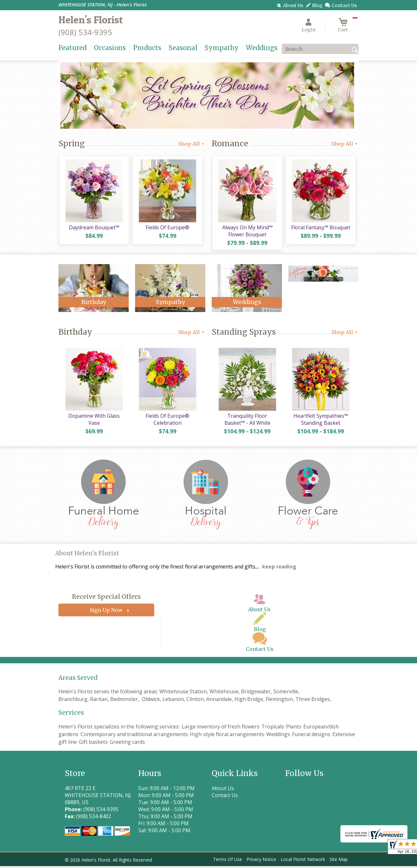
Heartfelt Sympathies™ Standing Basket (320, 421)
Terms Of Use (227, 861)
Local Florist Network (303, 861)
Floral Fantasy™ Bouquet (320, 228)
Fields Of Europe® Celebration (167, 421)
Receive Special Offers (106, 599)
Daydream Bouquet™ (94, 228)
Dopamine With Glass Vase (94, 421)
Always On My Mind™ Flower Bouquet (247, 232)
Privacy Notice (261, 861)
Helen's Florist (91, 20)
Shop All (192, 144)
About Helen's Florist (87, 556)
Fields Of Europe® (167, 228)
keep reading (279, 569)
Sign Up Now (106, 612)
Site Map (339, 861)
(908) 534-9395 (85, 32)
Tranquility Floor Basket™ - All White (247, 421)
